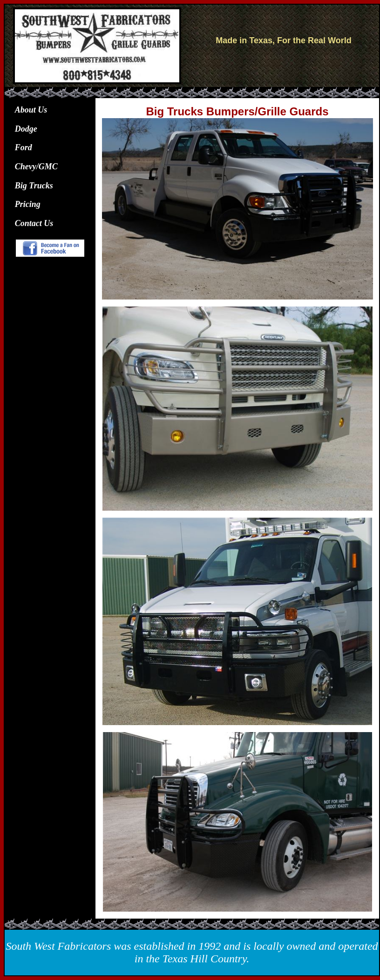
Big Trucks (34, 186)
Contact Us (34, 223)
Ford (24, 147)
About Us (31, 110)
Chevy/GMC (36, 167)
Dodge (26, 129)
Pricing (28, 204)
